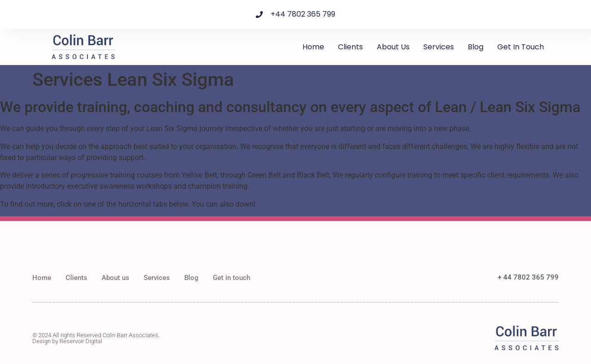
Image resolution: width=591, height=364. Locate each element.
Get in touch (521, 47)
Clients (350, 47)
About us (393, 47)
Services (439, 47)
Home (313, 47)
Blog (476, 47)
